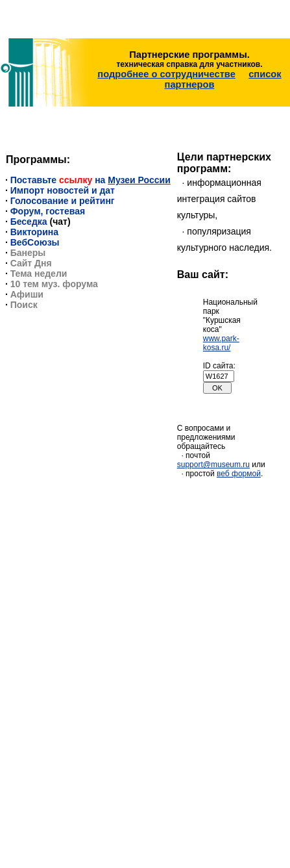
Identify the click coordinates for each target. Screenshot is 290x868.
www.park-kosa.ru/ (221, 343)
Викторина (34, 232)
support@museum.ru (213, 465)
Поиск (24, 305)
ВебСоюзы (35, 242)
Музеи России (139, 180)
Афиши (27, 294)
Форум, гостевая (48, 211)
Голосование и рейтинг (63, 201)
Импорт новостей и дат (63, 190)
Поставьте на (59, 180)
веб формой (239, 474)
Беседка (29, 222)
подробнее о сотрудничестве (166, 74)
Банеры (28, 253)
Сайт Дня (31, 263)
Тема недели (39, 274)
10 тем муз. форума (54, 284)
